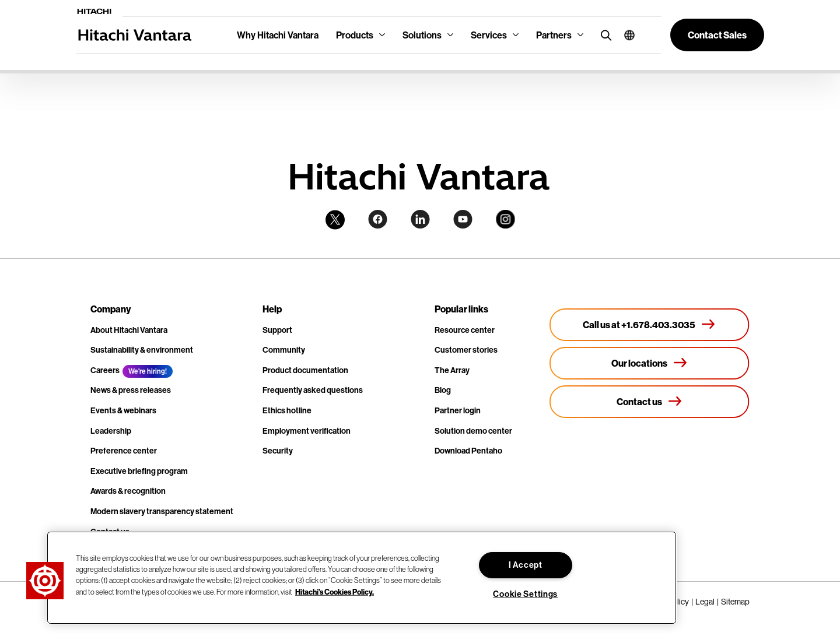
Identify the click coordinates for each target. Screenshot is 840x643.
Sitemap (735, 602)
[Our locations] (650, 363)
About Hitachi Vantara (129, 330)
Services (489, 35)
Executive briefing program (139, 471)
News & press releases (131, 390)
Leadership (111, 431)
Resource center (465, 330)
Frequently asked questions (313, 390)
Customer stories (466, 350)
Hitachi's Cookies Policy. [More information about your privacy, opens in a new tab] (335, 591)
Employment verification (307, 431)
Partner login (458, 410)
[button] (625, 35)
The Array (452, 370)
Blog (443, 390)
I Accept (526, 565)
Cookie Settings (525, 594)
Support (277, 330)
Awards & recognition (128, 491)
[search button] (603, 35)
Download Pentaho (468, 451)
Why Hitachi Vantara (278, 35)
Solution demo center (473, 431)
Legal (705, 602)
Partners (554, 35)
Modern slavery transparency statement (162, 511)
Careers (105, 370)
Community (284, 350)
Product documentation (305, 370)
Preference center (124, 451)
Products (355, 35)
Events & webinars (123, 410)
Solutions (422, 35)
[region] (362, 578)
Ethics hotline (287, 410)
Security (278, 451)
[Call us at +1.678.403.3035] (650, 325)
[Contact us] (650, 402)
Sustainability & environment (142, 350)
